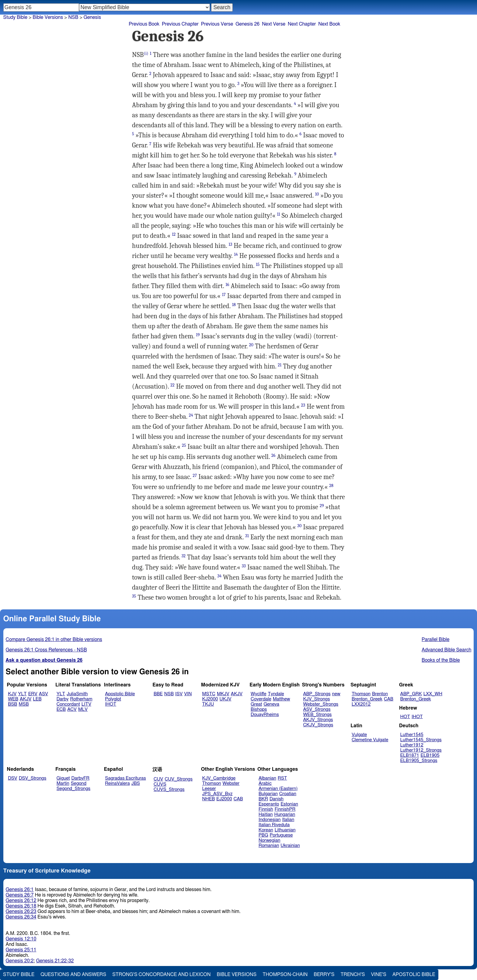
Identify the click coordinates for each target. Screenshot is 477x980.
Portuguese (281, 835)
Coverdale (261, 699)
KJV (12, 694)
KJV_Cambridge (219, 778)
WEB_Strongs (317, 715)
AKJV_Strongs (318, 720)
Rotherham (81, 699)
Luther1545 (412, 735)
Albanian (267, 778)
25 (184, 445)
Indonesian (270, 820)
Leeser (209, 789)
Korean (266, 830)
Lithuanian (285, 830)
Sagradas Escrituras (125, 778)
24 (191, 415)
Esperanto (269, 804)
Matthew (282, 699)
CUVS (160, 784)
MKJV (223, 694)
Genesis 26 (247, 24)
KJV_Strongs (316, 699)
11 (278, 214)
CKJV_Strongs (318, 725)
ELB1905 (430, 755)
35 (134, 596)
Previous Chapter (180, 24)
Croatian (288, 794)
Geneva (271, 704)
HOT (405, 717)
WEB (13, 699)
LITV (86, 704)
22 (172, 385)
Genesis (92, 17)
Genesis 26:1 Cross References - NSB (46, 650)
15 (258, 264)
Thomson (361, 694)
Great (256, 704)
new (336, 694)
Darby (63, 699)
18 (234, 305)
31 (247, 536)
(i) (146, 53)
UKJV (226, 699)
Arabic (265, 783)
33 (244, 566)
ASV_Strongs (317, 709)
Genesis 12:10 (21, 939)
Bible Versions (48, 17)
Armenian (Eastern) (278, 789)
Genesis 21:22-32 (55, 961)
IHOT (111, 704)
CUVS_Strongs (169, 790)
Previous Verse (217, 24)
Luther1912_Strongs (421, 750)
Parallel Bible (435, 640)
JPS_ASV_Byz (218, 794)
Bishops (259, 709)
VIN (188, 694)
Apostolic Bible (414, 975)
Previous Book (144, 24)
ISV (179, 694)
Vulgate (359, 735)
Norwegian (269, 840)
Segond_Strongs (73, 789)
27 (195, 476)
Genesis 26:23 (21, 911)
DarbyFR (81, 778)
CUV (158, 779)
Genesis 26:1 (20, 890)
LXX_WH (433, 694)
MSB (24, 704)
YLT (22, 694)
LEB (37, 699)
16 (228, 285)
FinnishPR (285, 809)
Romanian (269, 846)
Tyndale (276, 694)
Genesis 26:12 (21, 901)
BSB (12, 704)
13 (230, 244)
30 (299, 526)
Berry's (324, 975)
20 (251, 345)
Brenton (380, 694)
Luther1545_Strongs (421, 740)
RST (282, 778)
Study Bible (15, 17)
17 (224, 295)
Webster (231, 783)
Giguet (63, 778)
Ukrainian (290, 846)
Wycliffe (258, 694)
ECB (61, 709)
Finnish (266, 809)
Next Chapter (302, 24)
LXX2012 (361, 704)
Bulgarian (268, 794)
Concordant (68, 704)
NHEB (209, 799)
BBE (158, 694)
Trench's (353, 975)
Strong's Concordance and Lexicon (161, 975)
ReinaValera (117, 783)
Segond (79, 783)
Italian (288, 820)
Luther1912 (412, 745)
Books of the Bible (441, 660)
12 (174, 234)
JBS (136, 783)
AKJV (26, 699)
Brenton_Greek (367, 699)
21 (280, 365)
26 (273, 455)
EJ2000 (224, 799)
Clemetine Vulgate (370, 740)
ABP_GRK (411, 694)
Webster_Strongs (321, 704)
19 (198, 335)
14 (236, 254)
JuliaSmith (77, 694)
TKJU (208, 704)
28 (331, 486)
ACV (72, 709)
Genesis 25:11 (21, 950)
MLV (83, 709)
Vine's (379, 975)
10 (317, 194)
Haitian (266, 814)
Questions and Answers (73, 975)
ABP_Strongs (317, 694)
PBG (263, 835)
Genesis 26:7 (20, 895)
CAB (389, 699)
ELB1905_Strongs (419, 761)
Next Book (329, 24)
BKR (263, 799)
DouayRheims (265, 715)
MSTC (209, 694)
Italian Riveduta (274, 825)
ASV (44, 694)
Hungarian (285, 814)
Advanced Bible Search (446, 650)
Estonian (289, 804)
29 (322, 506)
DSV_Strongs (33, 778)
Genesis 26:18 (21, 906)
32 (184, 556)
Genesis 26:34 (21, 917)
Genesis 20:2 (20, 961)
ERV (33, 694)
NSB (169, 694)
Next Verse (274, 24)
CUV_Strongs (178, 779)
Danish (277, 799)
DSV (13, 778)
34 (219, 576)
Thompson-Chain (285, 975)
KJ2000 (210, 699)
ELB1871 (410, 755)
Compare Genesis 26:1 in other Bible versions (54, 640)
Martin (63, 783)
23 (303, 405)
